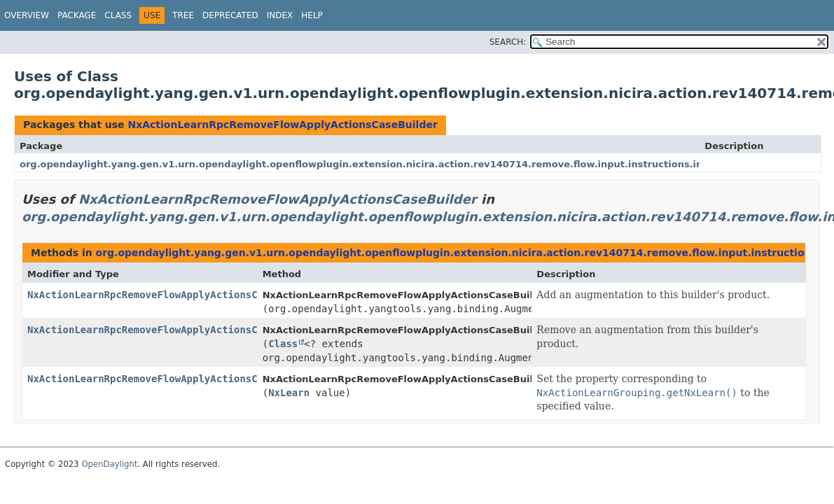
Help (312, 15)
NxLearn (289, 393)
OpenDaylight (109, 464)
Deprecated (230, 15)
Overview (27, 15)
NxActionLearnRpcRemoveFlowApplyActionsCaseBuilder (282, 125)
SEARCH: (508, 42)
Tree (183, 15)
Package (77, 15)
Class (118, 15)
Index (280, 15)
